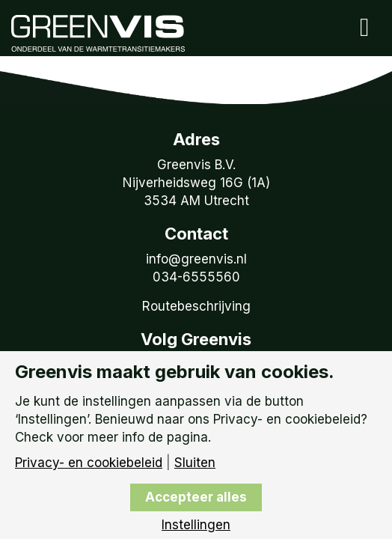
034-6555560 (196, 277)
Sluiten (195, 463)
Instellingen (196, 525)
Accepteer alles (196, 497)
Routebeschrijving (196, 306)
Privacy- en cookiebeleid (89, 463)
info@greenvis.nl (196, 259)
